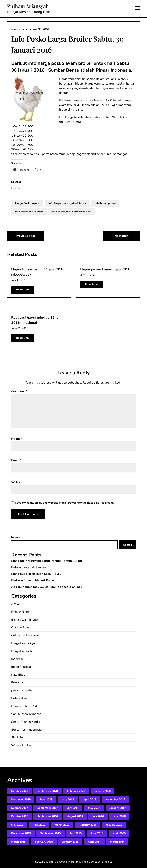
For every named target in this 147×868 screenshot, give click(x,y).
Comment (19, 391)
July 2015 (76, 833)
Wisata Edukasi (22, 745)
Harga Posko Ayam (27, 203)
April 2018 (90, 799)
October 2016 (20, 816)
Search (16, 537)
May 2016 (17, 825)
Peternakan (19, 698)
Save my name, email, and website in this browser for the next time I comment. (64, 503)
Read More (23, 290)
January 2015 (70, 842)
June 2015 (97, 833)
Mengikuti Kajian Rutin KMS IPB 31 (36, 574)
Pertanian (18, 683)
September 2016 (48, 816)
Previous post (25, 236)
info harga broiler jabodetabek (67, 203)
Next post (121, 236)
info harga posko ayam (29, 212)
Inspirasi (17, 659)
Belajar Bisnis (21, 612)
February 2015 (44, 842)
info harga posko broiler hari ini (72, 212)
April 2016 (39, 825)
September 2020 (48, 791)
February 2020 (76, 791)
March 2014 (117, 842)
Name (17, 439)
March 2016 (62, 825)
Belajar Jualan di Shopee (29, 567)
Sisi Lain (17, 738)
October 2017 (20, 808)
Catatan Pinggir (22, 628)
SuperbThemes (103, 862)
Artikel (16, 604)
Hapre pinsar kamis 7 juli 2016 (105, 269)
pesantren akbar (22, 690)
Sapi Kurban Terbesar (26, 714)
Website (17, 482)
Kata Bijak (18, 675)
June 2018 (46, 799)
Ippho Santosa (21, 667)
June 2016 (119, 816)
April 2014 (94, 842)
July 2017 (73, 808)
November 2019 (21, 799)
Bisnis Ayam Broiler (25, 620)
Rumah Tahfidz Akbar (26, 706)
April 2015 (119, 833)
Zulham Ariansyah (28, 6)
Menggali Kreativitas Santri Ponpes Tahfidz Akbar (47, 561)
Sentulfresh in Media (26, 722)
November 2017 (115, 799)
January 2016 (114, 825)
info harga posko (105, 203)
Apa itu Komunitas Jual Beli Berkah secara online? (47, 587)
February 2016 (88, 825)
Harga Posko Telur (24, 651)
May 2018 (68, 799)
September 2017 (48, 808)
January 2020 (102, 791)
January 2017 (118, 808)
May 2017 (94, 808)
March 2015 (18, 842)
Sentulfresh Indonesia (26, 730)
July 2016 (98, 816)
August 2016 (75, 816)
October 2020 (20, 791)
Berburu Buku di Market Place (33, 580)
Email (16, 460)
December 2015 (21, 833)
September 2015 (50, 833)
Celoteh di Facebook (25, 635)
